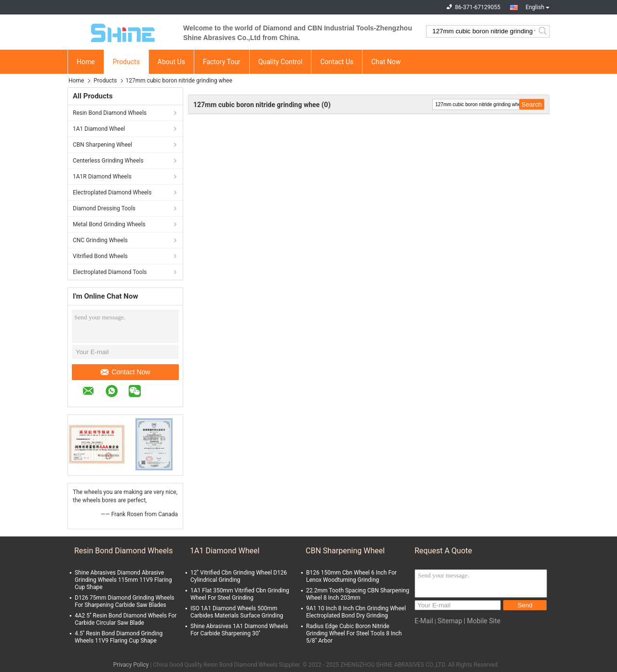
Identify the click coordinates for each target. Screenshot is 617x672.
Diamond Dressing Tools (104, 208)
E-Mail (424, 621)
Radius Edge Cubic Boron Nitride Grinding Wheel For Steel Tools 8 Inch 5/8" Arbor (354, 633)
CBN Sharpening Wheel (102, 145)
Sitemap (449, 621)
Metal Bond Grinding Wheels (109, 224)
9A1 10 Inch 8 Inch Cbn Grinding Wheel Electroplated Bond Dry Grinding (356, 612)
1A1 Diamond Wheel (99, 129)
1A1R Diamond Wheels (102, 177)
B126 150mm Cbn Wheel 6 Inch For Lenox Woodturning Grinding (351, 576)
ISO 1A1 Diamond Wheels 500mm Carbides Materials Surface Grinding (237, 612)
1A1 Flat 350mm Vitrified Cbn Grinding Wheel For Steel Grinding (240, 594)
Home (86, 62)
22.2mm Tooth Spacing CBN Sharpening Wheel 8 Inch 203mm (358, 594)
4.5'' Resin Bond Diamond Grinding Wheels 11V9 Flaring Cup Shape (119, 637)
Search (543, 31)
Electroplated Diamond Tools (110, 272)
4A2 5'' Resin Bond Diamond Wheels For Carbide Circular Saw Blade (126, 619)
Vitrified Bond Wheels (100, 256)
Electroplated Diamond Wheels (112, 192)
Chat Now (386, 62)
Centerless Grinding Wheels (108, 161)
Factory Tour (222, 62)
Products (126, 62)
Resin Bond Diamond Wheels (110, 113)
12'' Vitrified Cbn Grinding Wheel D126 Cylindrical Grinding (239, 576)
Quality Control (281, 62)
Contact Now (125, 372)
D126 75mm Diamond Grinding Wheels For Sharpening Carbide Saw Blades (125, 601)
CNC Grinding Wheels (100, 240)
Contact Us (337, 62)
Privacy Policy (131, 665)
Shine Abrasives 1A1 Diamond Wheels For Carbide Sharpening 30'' (239, 630)
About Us (171, 62)
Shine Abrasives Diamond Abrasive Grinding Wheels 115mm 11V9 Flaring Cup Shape (123, 580)
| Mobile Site (482, 621)
